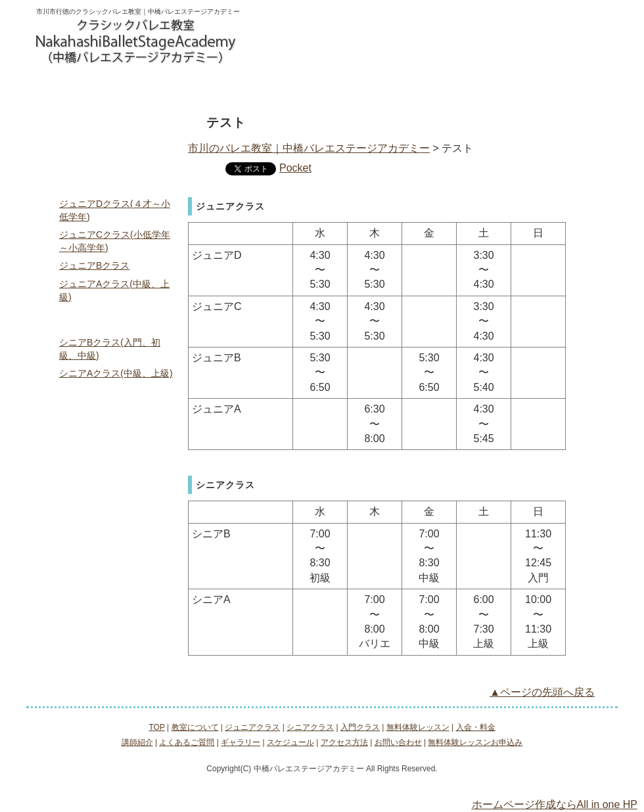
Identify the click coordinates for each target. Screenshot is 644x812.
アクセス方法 (567, 87)
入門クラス (322, 87)
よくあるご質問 (108, 506)
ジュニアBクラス (94, 265)
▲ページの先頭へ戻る (542, 692)
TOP (108, 125)
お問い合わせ (289, 39)
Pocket (295, 168)
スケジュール (108, 561)
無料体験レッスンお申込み (382, 39)
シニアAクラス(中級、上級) (116, 373)
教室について (77, 87)
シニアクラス (241, 87)
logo (137, 42)
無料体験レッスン (404, 87)
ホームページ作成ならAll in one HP (555, 804)
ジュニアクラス (159, 87)
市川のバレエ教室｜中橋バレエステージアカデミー (309, 148)
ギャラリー (108, 533)
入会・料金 (486, 87)
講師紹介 (108, 478)
